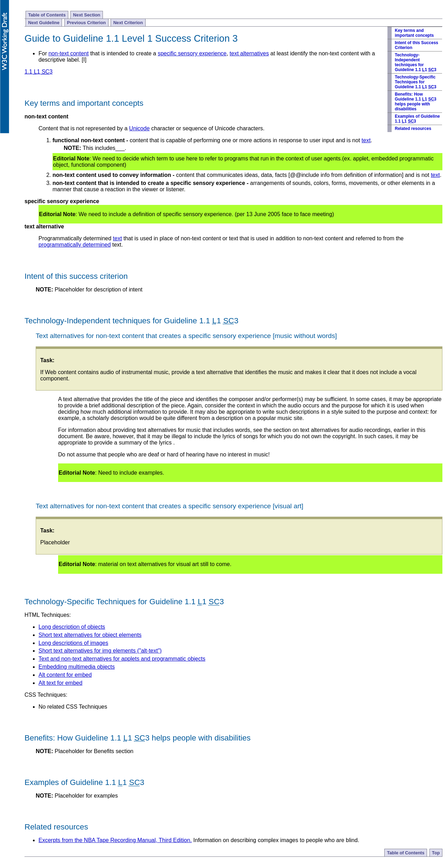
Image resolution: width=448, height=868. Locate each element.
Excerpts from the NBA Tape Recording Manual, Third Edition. (115, 840)
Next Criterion (128, 23)
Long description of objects (72, 627)
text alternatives (249, 53)
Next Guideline (44, 23)
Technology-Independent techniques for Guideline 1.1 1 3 (416, 62)
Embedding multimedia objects (77, 667)
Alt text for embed (60, 683)
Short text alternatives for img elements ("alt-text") (100, 651)
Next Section (87, 15)
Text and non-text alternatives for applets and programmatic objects (122, 659)
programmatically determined (75, 245)
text (366, 140)
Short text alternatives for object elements (90, 635)
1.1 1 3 (38, 72)
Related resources (413, 129)
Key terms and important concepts (414, 33)
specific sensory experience (192, 53)
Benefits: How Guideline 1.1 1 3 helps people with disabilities (416, 102)
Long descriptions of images (73, 643)
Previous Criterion (86, 23)
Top (436, 853)
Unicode (139, 128)
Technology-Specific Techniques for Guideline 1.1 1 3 (416, 82)
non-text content (68, 53)
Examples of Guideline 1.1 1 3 (417, 119)
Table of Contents (47, 15)
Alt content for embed (65, 675)
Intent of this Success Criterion (416, 45)
